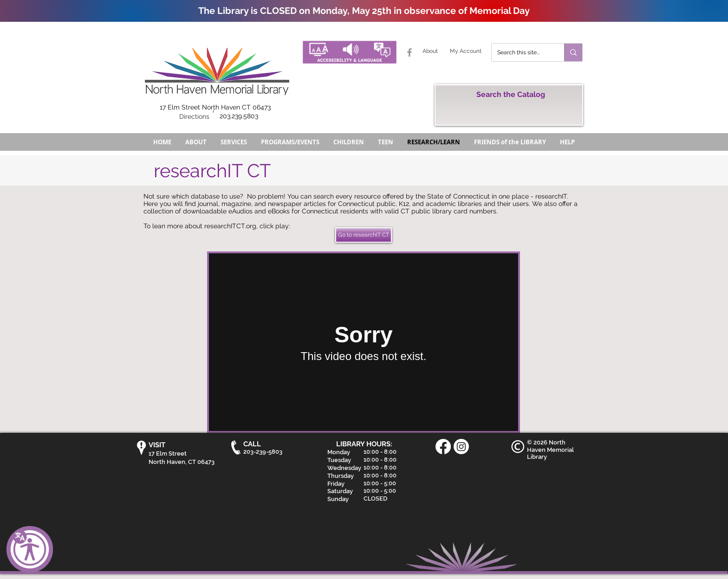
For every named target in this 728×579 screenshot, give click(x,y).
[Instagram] (461, 447)
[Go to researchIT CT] (364, 235)
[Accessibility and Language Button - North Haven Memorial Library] (350, 52)
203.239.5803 (239, 116)
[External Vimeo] (364, 342)
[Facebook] (443, 447)
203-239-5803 (263, 452)
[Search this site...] (521, 52)
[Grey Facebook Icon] (409, 52)
